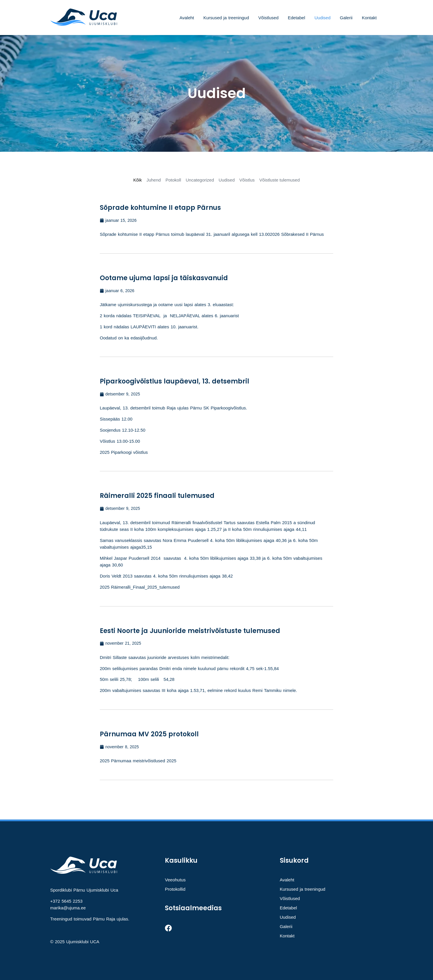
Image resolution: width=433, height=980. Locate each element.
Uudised (323, 18)
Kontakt (369, 18)
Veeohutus (175, 880)
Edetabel (297, 18)
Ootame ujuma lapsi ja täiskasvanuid (164, 278)
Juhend (154, 180)
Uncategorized (200, 180)
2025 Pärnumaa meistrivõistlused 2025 (138, 761)
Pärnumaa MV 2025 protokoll (149, 734)
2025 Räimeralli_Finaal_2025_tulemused (140, 587)
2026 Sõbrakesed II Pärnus (297, 234)
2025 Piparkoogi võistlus (124, 452)
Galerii (346, 18)
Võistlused (268, 18)
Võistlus (247, 180)
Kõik (138, 180)
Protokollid (175, 889)
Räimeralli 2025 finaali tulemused (157, 496)
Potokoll (173, 180)
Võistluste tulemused (280, 180)
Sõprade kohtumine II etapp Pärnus (160, 208)
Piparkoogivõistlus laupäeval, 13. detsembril (174, 381)
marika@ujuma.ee (68, 908)
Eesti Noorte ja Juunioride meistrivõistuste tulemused (190, 631)
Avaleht (187, 18)
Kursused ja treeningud (226, 18)
